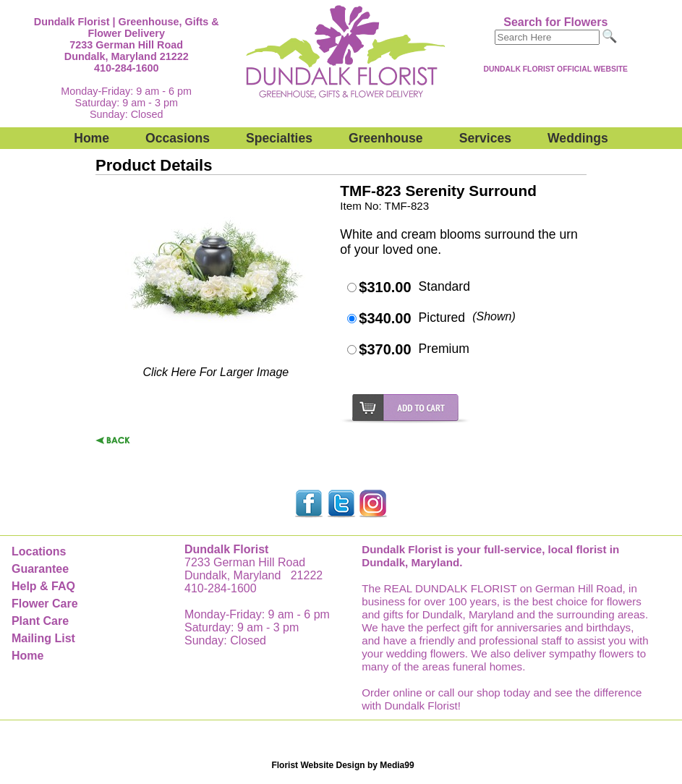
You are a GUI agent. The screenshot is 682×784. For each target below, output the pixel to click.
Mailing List (43, 638)
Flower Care (45, 604)
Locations (39, 551)
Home (91, 138)
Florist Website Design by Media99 (342, 765)
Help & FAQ (43, 586)
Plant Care (40, 621)
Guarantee (40, 569)
